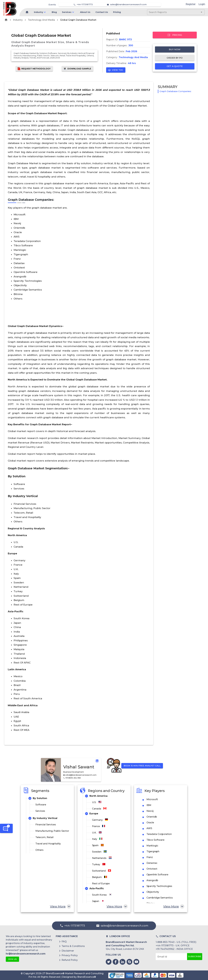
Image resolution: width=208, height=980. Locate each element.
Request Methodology (34, 69)
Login (202, 4)
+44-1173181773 (85, 4)
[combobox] (172, 12)
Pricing (117, 12)
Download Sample (77, 69)
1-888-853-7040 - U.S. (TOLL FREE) (176, 942)
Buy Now (175, 49)
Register (191, 4)
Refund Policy (70, 960)
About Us (85, 12)
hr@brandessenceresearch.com (26, 954)
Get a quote (175, 66)
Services (67, 12)
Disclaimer (68, 951)
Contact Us (102, 12)
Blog (54, 12)
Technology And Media (41, 20)
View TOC (116, 70)
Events (52, 5)
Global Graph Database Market (78, 20)
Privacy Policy (70, 955)
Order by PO (175, 58)
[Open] (201, 12)
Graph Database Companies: (175, 91)
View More (60, 907)
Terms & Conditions (73, 946)
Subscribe (195, 957)
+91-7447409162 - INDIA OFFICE (174, 949)
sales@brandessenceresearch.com (128, 4)
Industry (38, 12)
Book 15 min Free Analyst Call (142, 766)
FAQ (64, 941)
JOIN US (12, 959)
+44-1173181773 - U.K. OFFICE (173, 946)
